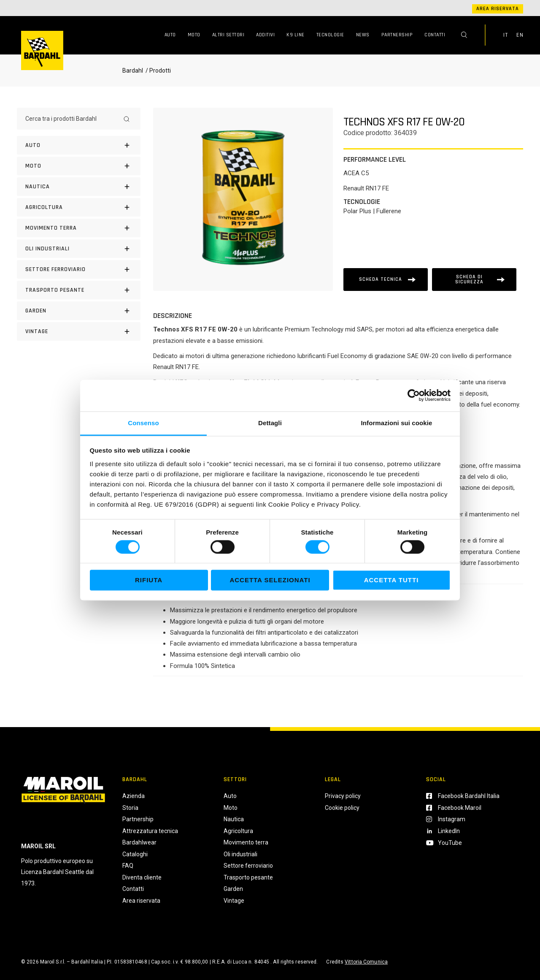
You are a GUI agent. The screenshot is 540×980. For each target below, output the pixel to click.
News (363, 35)
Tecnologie (330, 35)
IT (505, 35)
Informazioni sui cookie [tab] (397, 423)
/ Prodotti (158, 71)
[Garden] (79, 311)
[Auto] (79, 145)
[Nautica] (79, 187)
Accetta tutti (391, 580)
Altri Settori (228, 35)
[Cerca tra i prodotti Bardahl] (71, 119)
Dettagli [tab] (270, 423)
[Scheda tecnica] (386, 280)
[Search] (127, 119)
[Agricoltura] (79, 207)
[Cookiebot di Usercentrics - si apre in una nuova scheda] (414, 395)
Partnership (397, 35)
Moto (194, 35)
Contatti (435, 35)
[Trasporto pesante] (79, 290)
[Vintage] (79, 331)
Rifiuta (149, 580)
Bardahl (133, 71)
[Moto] (79, 166)
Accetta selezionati (270, 580)
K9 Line (296, 35)
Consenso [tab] (143, 423)
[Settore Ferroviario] (79, 269)
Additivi (265, 35)
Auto (170, 35)
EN (520, 35)
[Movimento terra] (79, 228)
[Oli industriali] (79, 249)
